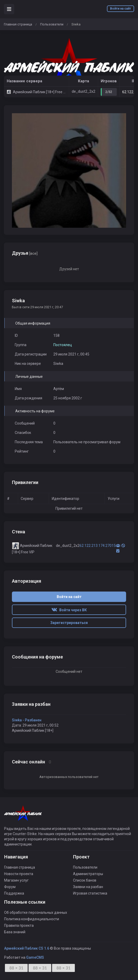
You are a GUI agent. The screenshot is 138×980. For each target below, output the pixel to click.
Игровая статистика (90, 893)
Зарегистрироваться (69, 623)
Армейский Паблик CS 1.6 (27, 948)
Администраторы (88, 874)
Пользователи (52, 24)
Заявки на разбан (88, 887)
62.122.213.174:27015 (98, 546)
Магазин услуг (16, 880)
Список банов (85, 880)
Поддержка (14, 893)
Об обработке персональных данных (36, 912)
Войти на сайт (121, 9)
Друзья (25, 253)
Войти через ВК (69, 610)
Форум (10, 887)
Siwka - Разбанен (27, 720)
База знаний (15, 932)
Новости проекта (19, 874)
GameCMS (35, 957)
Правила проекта (19, 925)
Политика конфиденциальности (32, 919)
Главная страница (18, 24)
